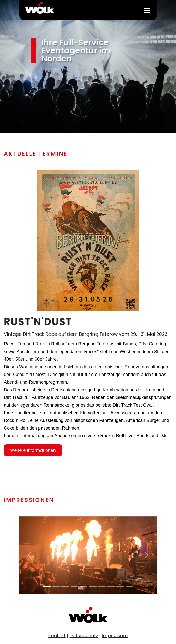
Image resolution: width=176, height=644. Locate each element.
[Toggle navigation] (147, 10)
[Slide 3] (65, 587)
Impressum (115, 635)
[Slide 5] (84, 587)
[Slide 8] (111, 587)
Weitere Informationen (33, 454)
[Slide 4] (74, 587)
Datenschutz (84, 635)
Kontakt (57, 635)
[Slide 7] (102, 587)
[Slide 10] (129, 587)
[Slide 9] (120, 587)
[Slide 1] (47, 587)
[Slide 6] (93, 587)
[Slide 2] (56, 587)
